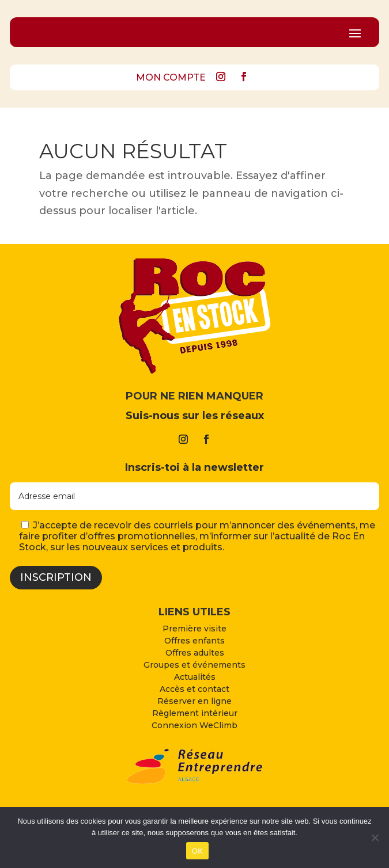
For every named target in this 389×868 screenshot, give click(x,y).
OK (197, 851)
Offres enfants (194, 641)
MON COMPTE (171, 77)
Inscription (56, 577)
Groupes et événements (194, 665)
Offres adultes (195, 653)
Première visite (194, 629)
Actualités (195, 677)
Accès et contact (194, 689)
